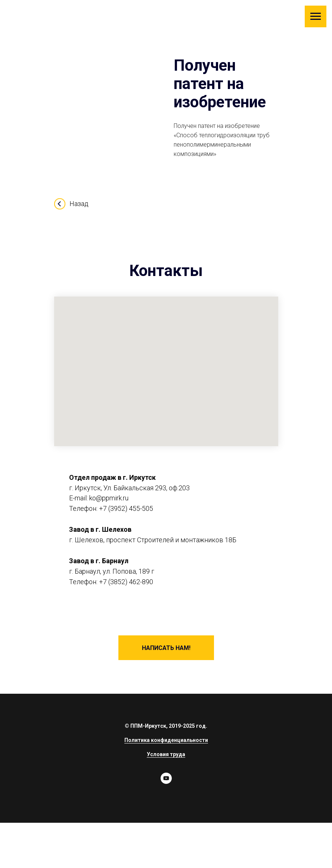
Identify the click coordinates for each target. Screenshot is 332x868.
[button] (166, 648)
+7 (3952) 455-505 (126, 508)
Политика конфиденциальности (166, 740)
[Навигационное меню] (316, 16)
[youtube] (166, 782)
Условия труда (166, 754)
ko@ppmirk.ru (109, 498)
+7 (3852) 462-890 (126, 582)
